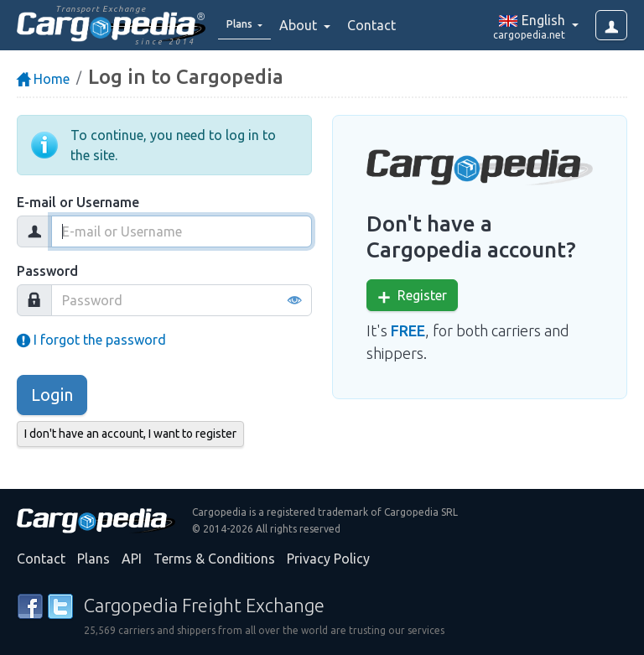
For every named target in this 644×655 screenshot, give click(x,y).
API (132, 559)
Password (47, 271)
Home (43, 79)
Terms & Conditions (214, 559)
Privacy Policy (328, 559)
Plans (93, 559)
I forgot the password (91, 340)
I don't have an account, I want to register (130, 434)
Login (52, 395)
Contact (383, 25)
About (312, 25)
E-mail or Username (78, 202)
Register (412, 296)
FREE (408, 330)
